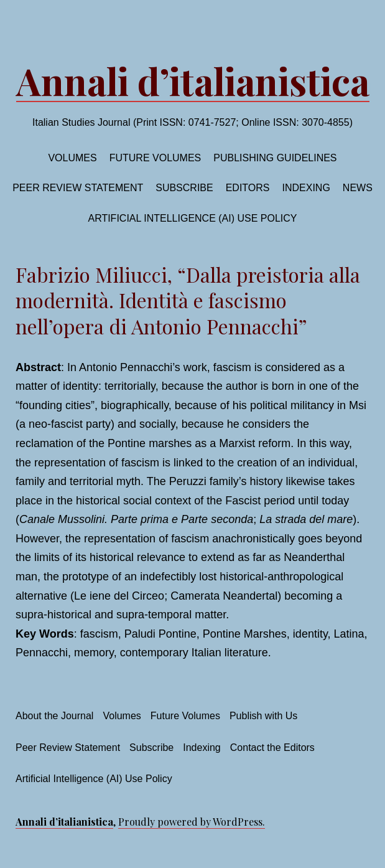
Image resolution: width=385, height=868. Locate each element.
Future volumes (155, 158)
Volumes (72, 158)
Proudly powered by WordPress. (192, 822)
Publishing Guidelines (275, 158)
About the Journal (54, 716)
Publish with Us (263, 716)
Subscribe (184, 188)
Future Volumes (185, 716)
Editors (248, 188)
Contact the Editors (272, 748)
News (358, 188)
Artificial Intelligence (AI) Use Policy (192, 218)
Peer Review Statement (78, 188)
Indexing (306, 188)
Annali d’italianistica (193, 80)
